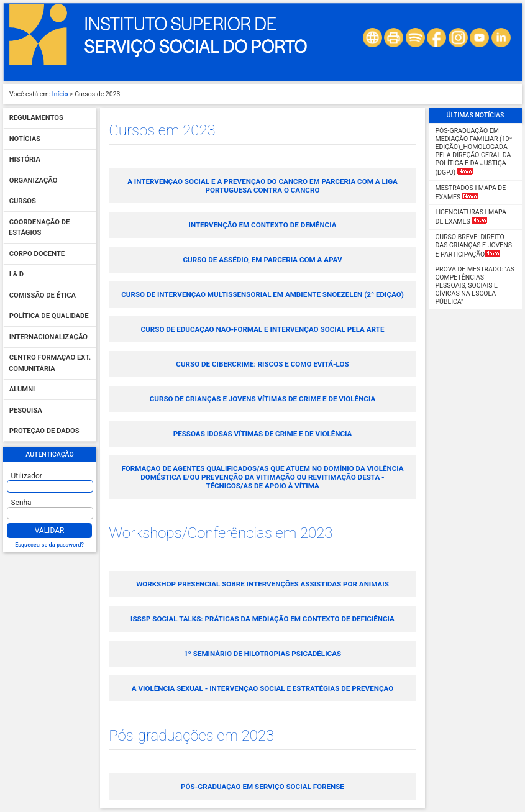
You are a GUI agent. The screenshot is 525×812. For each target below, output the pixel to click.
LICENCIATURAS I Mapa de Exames (471, 217)
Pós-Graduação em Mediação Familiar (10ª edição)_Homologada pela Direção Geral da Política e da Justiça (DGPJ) (474, 152)
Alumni (22, 390)
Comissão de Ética (43, 295)
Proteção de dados (44, 431)
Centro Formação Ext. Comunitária (50, 364)
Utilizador (27, 476)
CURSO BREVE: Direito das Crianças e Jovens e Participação (474, 246)
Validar (50, 531)
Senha (21, 503)
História (25, 160)
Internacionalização (48, 337)
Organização (34, 180)
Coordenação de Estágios (39, 228)
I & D (16, 275)
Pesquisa (26, 410)
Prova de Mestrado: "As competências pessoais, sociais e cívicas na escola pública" (475, 285)
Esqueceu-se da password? (49, 545)
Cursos (23, 202)
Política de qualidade (49, 317)
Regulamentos (36, 118)
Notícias (25, 139)
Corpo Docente (37, 254)
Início (60, 94)
